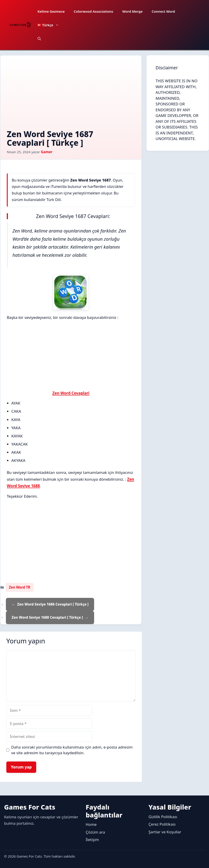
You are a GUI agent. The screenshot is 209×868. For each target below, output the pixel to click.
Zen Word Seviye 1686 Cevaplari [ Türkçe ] (53, 604)
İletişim (92, 840)
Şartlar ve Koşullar (165, 832)
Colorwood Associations (93, 11)
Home (91, 824)
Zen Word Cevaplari (71, 393)
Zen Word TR (19, 587)
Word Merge (132, 11)
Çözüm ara (95, 832)
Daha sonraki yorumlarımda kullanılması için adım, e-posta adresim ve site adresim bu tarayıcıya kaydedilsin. (72, 750)
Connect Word (163, 11)
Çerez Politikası (162, 824)
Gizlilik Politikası (163, 817)
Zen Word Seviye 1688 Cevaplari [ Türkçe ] (47, 617)
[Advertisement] (71, 96)
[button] (39, 39)
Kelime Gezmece (51, 11)
